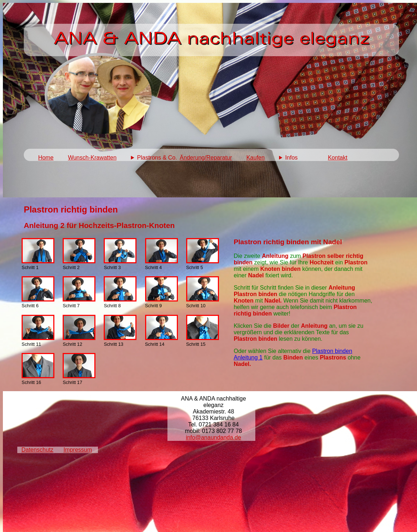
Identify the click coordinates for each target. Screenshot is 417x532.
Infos (292, 158)
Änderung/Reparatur (206, 158)
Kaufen (255, 158)
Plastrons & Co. (157, 158)
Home (46, 158)
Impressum (78, 450)
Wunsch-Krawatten (92, 158)
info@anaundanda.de (213, 437)
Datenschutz (37, 450)
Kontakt (337, 158)
